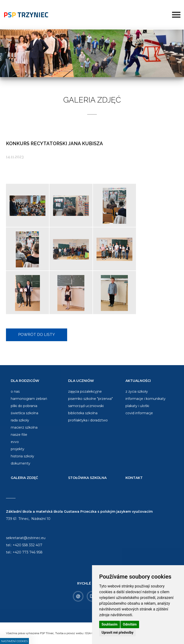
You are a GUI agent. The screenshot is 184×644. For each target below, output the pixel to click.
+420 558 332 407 (27, 545)
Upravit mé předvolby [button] (117, 632)
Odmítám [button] (130, 624)
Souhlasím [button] (110, 624)
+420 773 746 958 (28, 552)
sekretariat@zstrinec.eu (26, 538)
